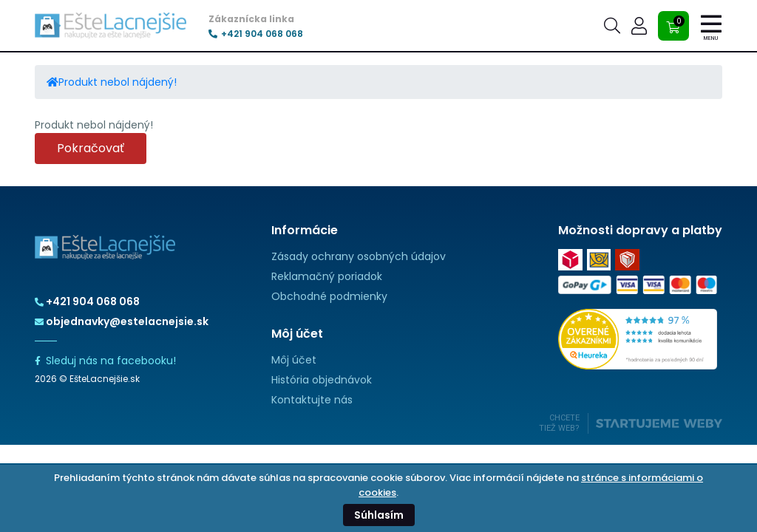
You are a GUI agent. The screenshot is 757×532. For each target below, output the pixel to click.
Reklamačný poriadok (327, 276)
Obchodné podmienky (329, 296)
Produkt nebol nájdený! (118, 82)
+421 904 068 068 (256, 34)
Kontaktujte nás (312, 400)
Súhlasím (379, 515)
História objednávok (322, 380)
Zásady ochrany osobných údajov (359, 256)
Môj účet (294, 360)
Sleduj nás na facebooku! (105, 361)
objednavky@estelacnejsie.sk (122, 321)
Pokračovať (91, 148)
